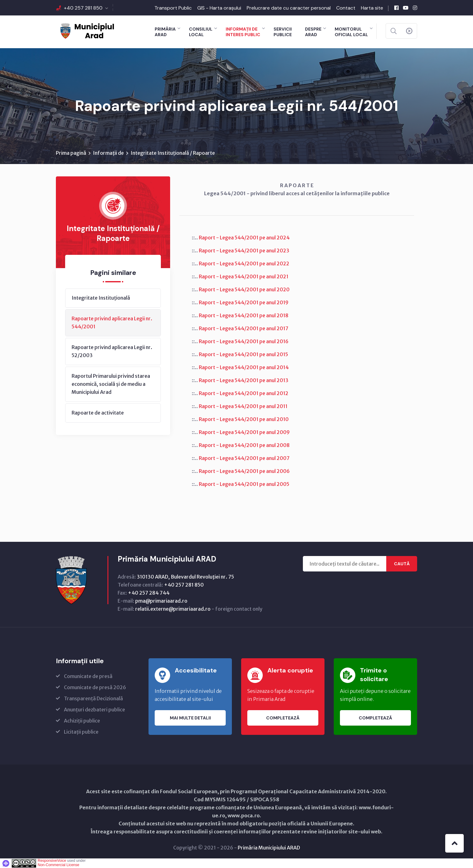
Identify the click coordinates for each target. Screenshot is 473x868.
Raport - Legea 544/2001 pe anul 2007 (244, 458)
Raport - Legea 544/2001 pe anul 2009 (244, 432)
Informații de (108, 153)
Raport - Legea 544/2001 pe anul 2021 (244, 276)
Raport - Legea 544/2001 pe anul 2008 (244, 445)
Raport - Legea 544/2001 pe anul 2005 (244, 484)
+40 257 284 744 (149, 593)
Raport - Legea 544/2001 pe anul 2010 (244, 419)
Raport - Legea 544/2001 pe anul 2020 (244, 289)
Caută (402, 564)
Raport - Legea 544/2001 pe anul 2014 (244, 367)
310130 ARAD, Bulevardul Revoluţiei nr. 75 (185, 577)
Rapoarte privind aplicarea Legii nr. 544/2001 (112, 322)
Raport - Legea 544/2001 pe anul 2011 (243, 406)
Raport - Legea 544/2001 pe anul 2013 (244, 380)
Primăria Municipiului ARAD (269, 848)
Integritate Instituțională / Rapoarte (173, 153)
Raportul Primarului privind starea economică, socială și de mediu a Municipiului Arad (111, 384)
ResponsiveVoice (52, 861)
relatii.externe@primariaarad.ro (173, 609)
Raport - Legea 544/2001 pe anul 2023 (244, 251)
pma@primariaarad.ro (161, 601)
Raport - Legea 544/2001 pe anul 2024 (244, 238)
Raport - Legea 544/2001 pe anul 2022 (244, 263)
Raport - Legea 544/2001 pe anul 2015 (243, 354)
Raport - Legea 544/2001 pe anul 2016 (244, 341)
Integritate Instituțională (101, 298)
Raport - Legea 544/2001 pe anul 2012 (244, 393)
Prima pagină (71, 153)
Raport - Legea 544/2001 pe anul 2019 (244, 302)
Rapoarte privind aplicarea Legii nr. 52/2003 (112, 351)
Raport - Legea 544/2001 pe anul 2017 (244, 328)
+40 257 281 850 (83, 8)
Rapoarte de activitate (98, 413)
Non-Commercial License (59, 865)
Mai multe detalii (190, 718)
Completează (283, 718)
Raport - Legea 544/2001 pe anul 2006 (244, 471)
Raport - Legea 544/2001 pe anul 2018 (244, 315)
